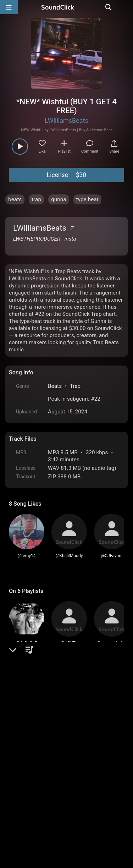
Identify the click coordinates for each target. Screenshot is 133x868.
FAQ (39, 787)
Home (20, 787)
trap (36, 199)
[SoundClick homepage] (67, 7)
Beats (55, 386)
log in (63, 709)
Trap (75, 386)
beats (15, 199)
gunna (59, 199)
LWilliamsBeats (66, 120)
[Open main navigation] (9, 7)
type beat (87, 199)
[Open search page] (126, 7)
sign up (37, 709)
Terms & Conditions (74, 787)
